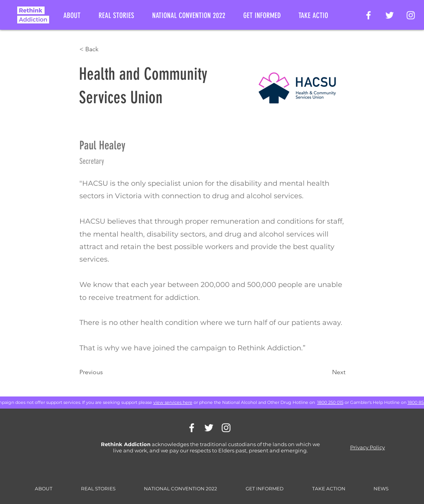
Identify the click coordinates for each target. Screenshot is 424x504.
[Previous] (105, 372)
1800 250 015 (330, 402)
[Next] (326, 372)
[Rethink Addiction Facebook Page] (368, 15)
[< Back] (105, 49)
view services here (173, 402)
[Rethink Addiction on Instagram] (411, 15)
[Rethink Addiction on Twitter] (390, 15)
